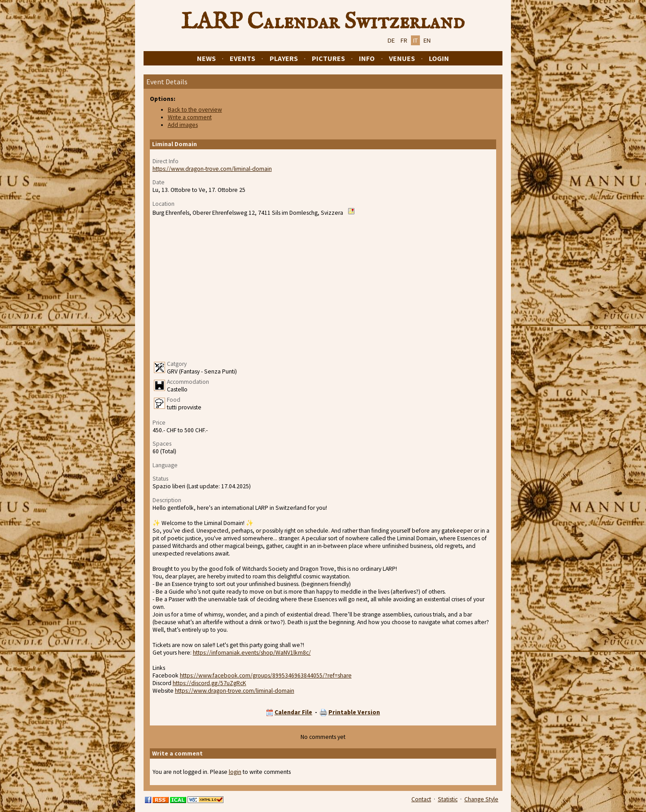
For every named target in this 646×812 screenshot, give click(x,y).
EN (427, 40)
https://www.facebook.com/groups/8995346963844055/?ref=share (266, 675)
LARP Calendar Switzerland (323, 22)
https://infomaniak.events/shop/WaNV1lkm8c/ (252, 653)
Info (367, 58)
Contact (421, 799)
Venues (402, 58)
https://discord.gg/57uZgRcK (210, 683)
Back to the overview (195, 110)
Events (242, 58)
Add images (183, 125)
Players (284, 58)
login (235, 772)
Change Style (481, 799)
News (206, 58)
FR (404, 40)
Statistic (448, 799)
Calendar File (293, 712)
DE (391, 40)
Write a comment (190, 117)
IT (415, 40)
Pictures (328, 58)
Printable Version (354, 712)
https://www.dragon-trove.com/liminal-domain (212, 169)
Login (439, 58)
